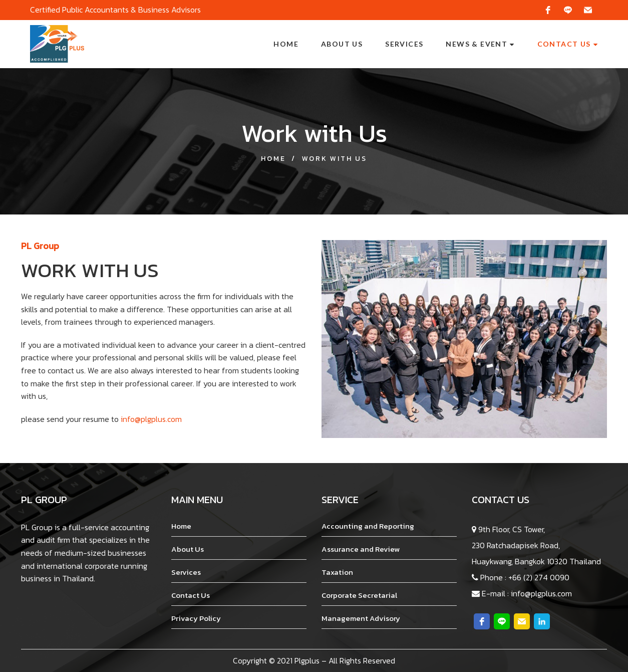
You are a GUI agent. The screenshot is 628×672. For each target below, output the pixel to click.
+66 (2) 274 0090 (539, 577)
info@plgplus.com (151, 419)
